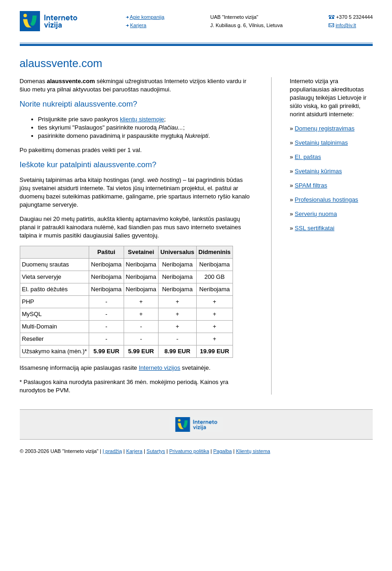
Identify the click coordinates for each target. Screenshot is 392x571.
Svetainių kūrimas (318, 171)
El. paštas (308, 157)
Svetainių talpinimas (321, 143)
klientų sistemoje (142, 119)
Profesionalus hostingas (326, 200)
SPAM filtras (311, 185)
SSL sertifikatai (314, 228)
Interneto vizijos (159, 368)
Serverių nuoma (316, 214)
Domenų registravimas (324, 128)
